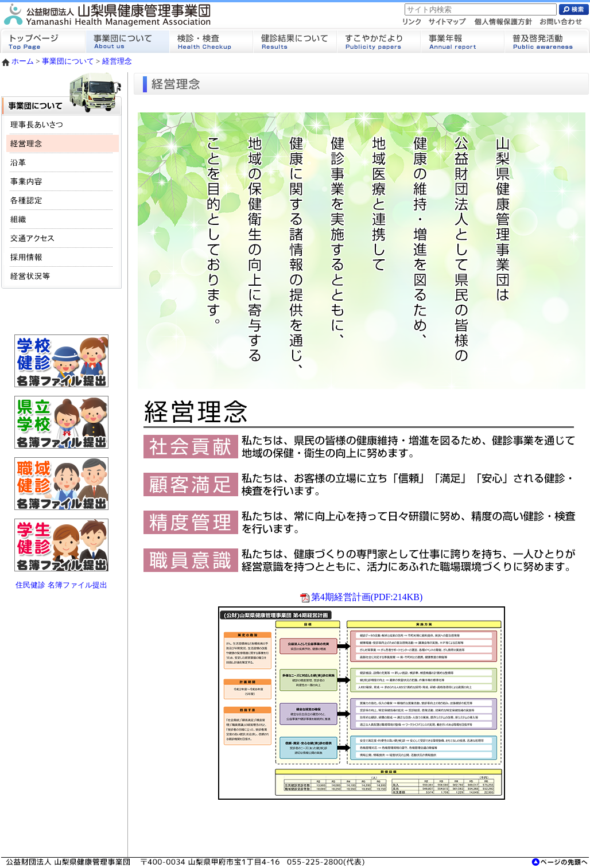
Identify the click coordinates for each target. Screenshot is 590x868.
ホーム (18, 61)
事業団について (68, 61)
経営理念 (117, 61)
